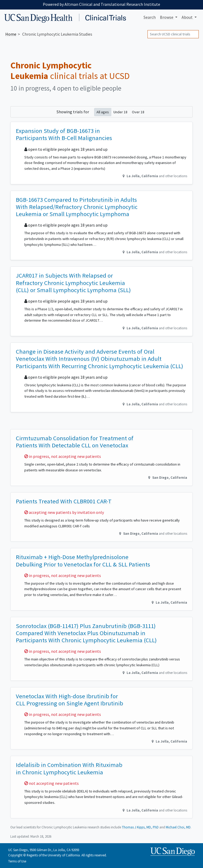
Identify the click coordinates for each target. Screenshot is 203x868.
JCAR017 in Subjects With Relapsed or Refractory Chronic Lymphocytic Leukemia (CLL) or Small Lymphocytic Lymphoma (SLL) (73, 283)
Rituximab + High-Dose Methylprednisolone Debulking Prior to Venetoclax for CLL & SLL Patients (83, 560)
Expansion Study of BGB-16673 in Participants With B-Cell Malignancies (64, 134)
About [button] (188, 17)
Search (150, 17)
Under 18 (120, 112)
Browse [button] (167, 17)
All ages (103, 112)
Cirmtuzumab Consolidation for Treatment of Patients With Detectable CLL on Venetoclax (75, 442)
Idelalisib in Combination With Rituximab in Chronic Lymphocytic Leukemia (69, 768)
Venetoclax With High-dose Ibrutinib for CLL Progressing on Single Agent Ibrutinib (70, 700)
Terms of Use (17, 861)
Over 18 (138, 112)
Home (11, 34)
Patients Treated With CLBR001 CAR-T (64, 501)
